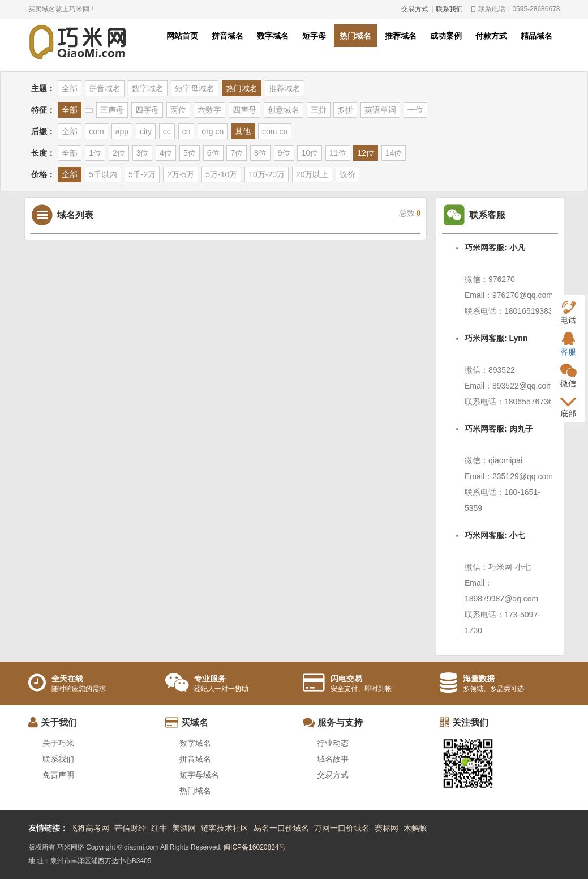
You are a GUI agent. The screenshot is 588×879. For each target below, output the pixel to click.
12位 (366, 153)
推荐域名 (401, 36)
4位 (166, 153)
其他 (243, 131)
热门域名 (355, 36)
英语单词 (380, 110)
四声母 (244, 110)
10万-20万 (267, 174)
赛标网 (387, 828)
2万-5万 (181, 174)
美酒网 (184, 828)
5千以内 (103, 174)
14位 (394, 153)
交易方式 (415, 9)
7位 (237, 153)
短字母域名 (195, 88)
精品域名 (537, 36)
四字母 (147, 110)
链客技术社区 (225, 828)
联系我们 (449, 9)
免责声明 (58, 775)
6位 (213, 153)
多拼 (345, 110)
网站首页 (182, 36)
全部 (70, 88)
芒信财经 (130, 828)
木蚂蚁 (415, 828)
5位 (190, 153)
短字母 (314, 36)
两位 (178, 110)
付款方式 (491, 36)
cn (186, 131)
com (96, 131)
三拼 (319, 110)
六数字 (209, 110)
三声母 (112, 110)
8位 (260, 153)
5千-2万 (142, 174)
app (122, 131)
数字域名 (273, 36)
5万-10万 (221, 174)
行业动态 (333, 743)
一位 (415, 110)
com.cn (275, 131)
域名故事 (333, 759)
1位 (95, 153)
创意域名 (284, 110)
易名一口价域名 (281, 828)
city (146, 131)
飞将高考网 (89, 828)
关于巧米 (58, 743)
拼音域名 (228, 36)
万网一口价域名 (342, 828)
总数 (410, 213)
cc (167, 131)
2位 (119, 153)
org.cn (213, 131)
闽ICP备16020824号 (254, 847)
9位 (284, 153)
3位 (143, 153)
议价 (347, 174)
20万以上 (312, 174)
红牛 (159, 828)
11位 (338, 153)
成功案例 (446, 36)
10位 (310, 153)
